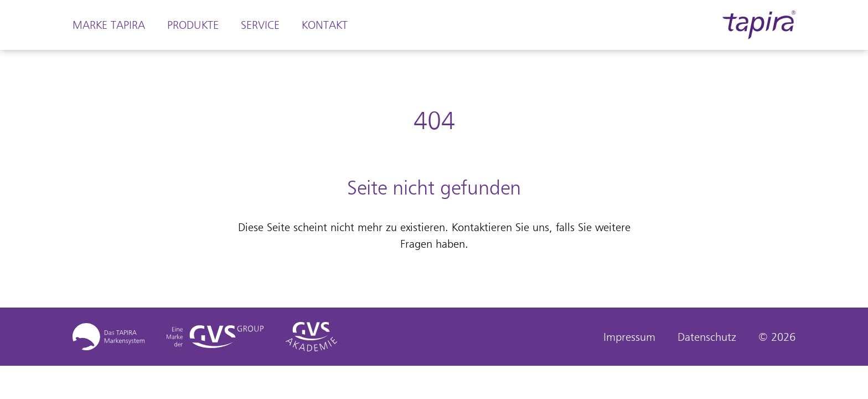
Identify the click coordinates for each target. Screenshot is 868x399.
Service (260, 25)
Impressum (629, 337)
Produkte (193, 25)
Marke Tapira (109, 25)
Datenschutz (707, 337)
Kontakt (325, 25)
